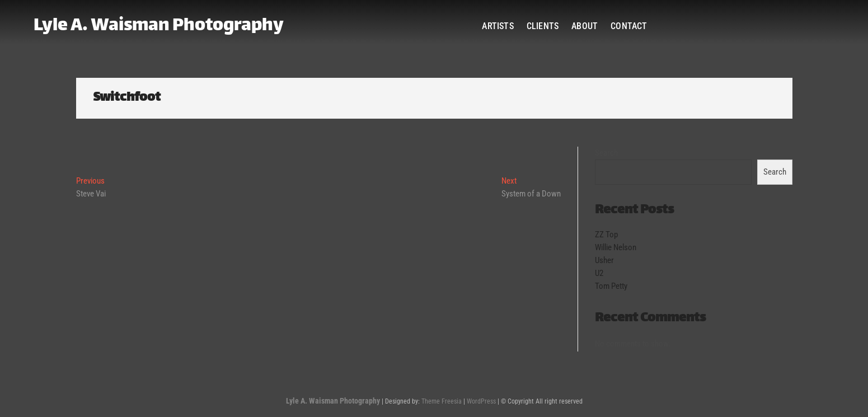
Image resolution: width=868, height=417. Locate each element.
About (585, 26)
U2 (599, 273)
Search (606, 153)
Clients (543, 26)
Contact (629, 26)
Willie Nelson (616, 247)
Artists (498, 26)
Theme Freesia (442, 401)
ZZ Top (606, 235)
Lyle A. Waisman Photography (159, 26)
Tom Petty (611, 286)
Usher (604, 260)
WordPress (481, 401)
